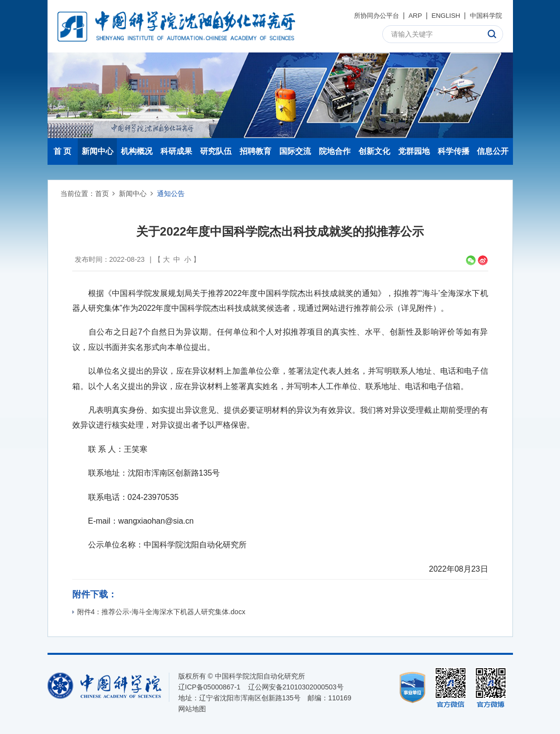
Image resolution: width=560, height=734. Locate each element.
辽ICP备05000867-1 (209, 687)
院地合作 (335, 151)
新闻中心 (98, 151)
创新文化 (374, 151)
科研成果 (176, 151)
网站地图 (192, 709)
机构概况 (137, 151)
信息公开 (493, 151)
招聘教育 (255, 151)
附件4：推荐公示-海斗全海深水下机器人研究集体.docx (159, 612)
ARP (411, 15)
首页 (102, 194)
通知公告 (171, 194)
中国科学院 (485, 15)
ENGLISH (442, 15)
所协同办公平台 (370, 15)
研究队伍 (216, 151)
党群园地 (414, 151)
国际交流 (295, 151)
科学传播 (454, 151)
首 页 (62, 151)
